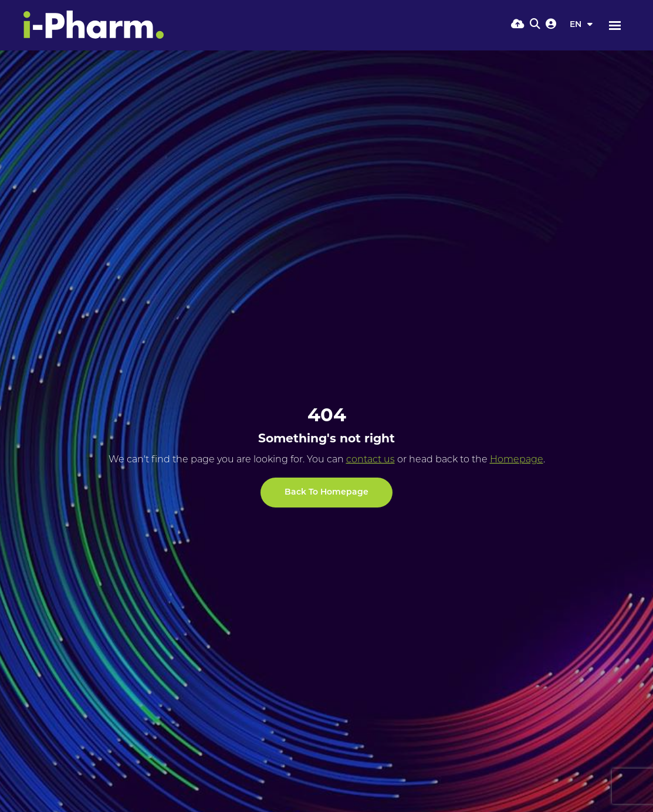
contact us (371, 460)
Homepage (517, 460)
